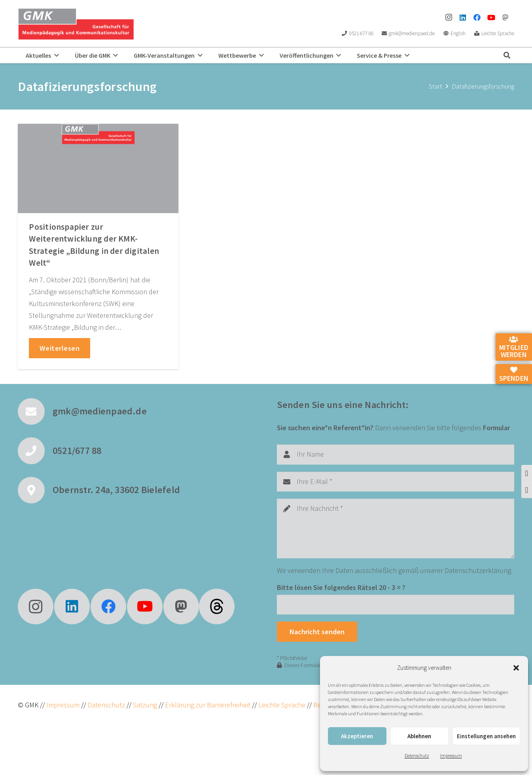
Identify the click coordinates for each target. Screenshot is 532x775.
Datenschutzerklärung (478, 570)
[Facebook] (477, 17)
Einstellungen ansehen (486, 736)
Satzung (144, 705)
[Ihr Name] (396, 454)
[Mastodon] (505, 17)
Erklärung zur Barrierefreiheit (208, 705)
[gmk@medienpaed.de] (35, 412)
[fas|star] (217, 607)
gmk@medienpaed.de (100, 411)
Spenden (514, 374)
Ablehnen (419, 736)
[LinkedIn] (463, 17)
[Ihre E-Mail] (396, 482)
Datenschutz (417, 755)
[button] (516, 668)
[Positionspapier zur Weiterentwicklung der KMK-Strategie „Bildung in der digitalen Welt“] (98, 168)
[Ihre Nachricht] (396, 528)
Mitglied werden (514, 348)
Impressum (451, 755)
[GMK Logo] (76, 24)
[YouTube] (491, 17)
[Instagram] (449, 17)
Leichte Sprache (283, 705)
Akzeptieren (357, 736)
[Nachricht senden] (317, 631)
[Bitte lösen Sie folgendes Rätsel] (396, 605)
